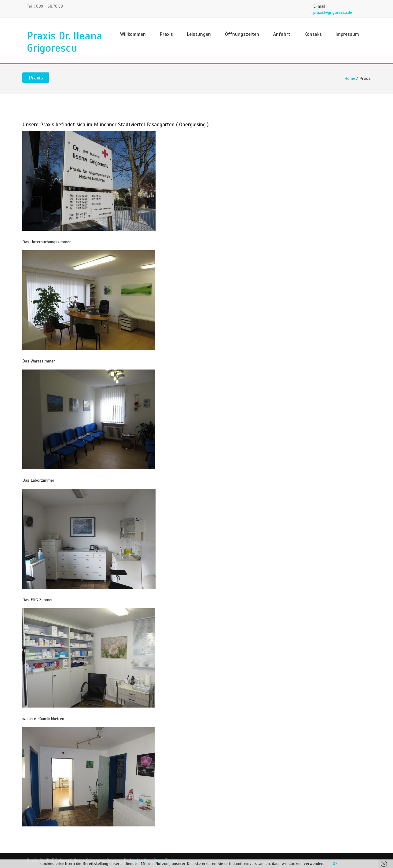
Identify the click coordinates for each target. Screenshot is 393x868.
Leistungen (199, 34)
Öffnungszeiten (242, 34)
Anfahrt (282, 34)
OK (335, 864)
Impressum (347, 34)
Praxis (166, 34)
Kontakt (313, 34)
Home (350, 78)
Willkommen (133, 34)
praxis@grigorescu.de (333, 12)
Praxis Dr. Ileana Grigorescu (65, 42)
